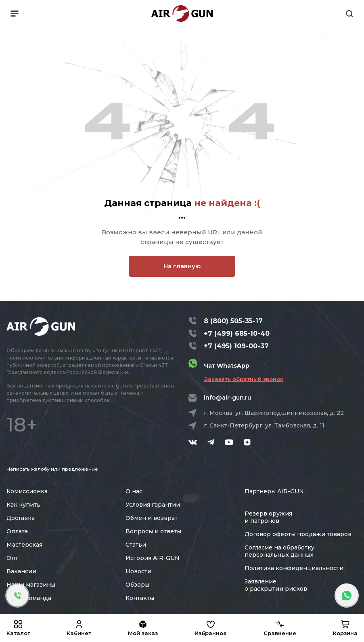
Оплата (17, 531)
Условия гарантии (153, 505)
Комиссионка (27, 491)
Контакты (140, 598)
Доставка (21, 518)
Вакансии (21, 571)
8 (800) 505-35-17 (233, 321)
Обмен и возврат (152, 518)
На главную (182, 266)
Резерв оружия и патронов (268, 517)
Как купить (23, 505)
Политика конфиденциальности (294, 568)
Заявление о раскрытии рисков (276, 585)
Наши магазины (31, 585)
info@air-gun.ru (227, 398)
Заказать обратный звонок (244, 379)
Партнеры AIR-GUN (274, 491)
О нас (134, 491)
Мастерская (24, 545)
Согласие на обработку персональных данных (279, 551)
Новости (138, 571)
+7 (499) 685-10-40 (237, 334)
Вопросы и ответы (153, 531)
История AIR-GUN (153, 558)
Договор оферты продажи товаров (298, 534)
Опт (12, 558)
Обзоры (137, 585)
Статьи (136, 545)
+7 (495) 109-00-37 (236, 346)
